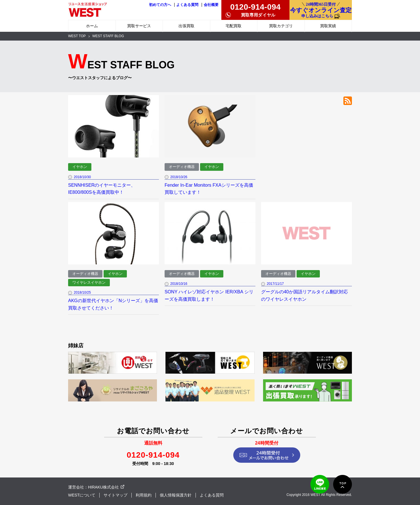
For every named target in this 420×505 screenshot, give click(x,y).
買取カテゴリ (281, 26)
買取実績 (328, 26)
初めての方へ (160, 5)
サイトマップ (115, 495)
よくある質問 (187, 5)
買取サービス (139, 26)
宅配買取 (234, 26)
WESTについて (82, 495)
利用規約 (144, 495)
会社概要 (211, 5)
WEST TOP (77, 36)
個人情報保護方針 (176, 495)
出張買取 (186, 26)
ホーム (92, 26)
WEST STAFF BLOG (108, 36)
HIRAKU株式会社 (103, 487)
